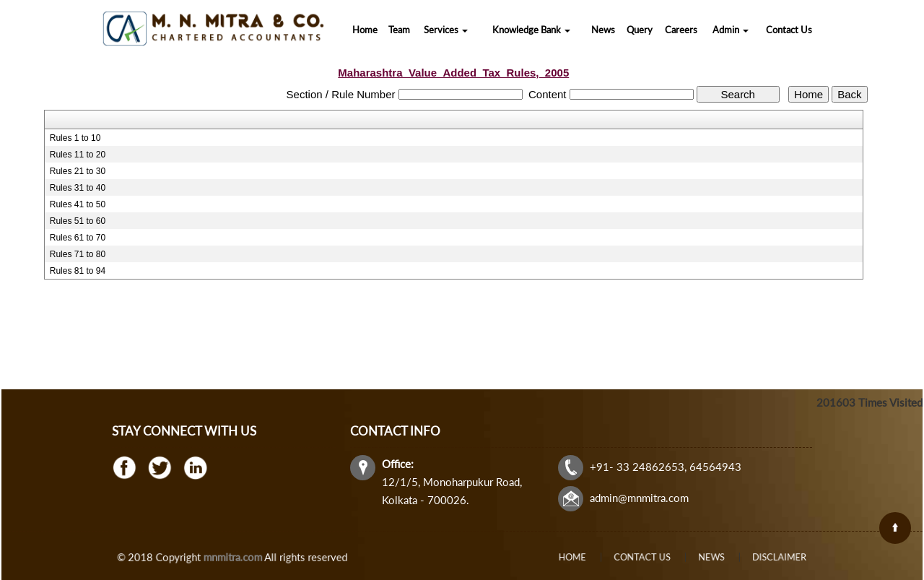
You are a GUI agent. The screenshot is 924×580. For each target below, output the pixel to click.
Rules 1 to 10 (75, 138)
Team (399, 30)
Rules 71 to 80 (78, 254)
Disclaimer (745, 557)
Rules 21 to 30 (78, 171)
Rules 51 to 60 (78, 221)
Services (446, 30)
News (603, 30)
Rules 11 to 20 (78, 155)
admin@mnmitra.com (635, 495)
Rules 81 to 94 (78, 271)
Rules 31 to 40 (78, 188)
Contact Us (789, 30)
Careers (681, 30)
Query (640, 30)
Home (365, 30)
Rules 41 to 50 (78, 204)
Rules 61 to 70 (78, 238)
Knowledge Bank (531, 30)
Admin (731, 30)
